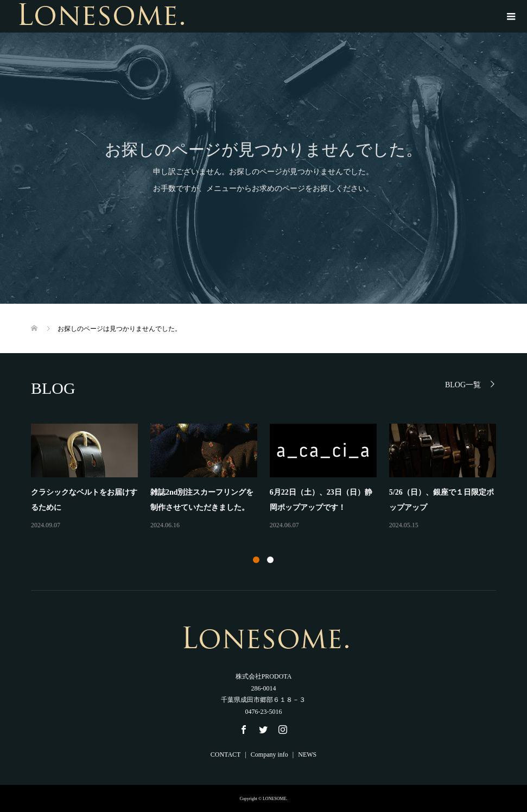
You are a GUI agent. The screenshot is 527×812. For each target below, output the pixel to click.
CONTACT (226, 755)
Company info (269, 755)
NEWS (307, 755)
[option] (270, 477)
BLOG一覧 (463, 385)
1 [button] (256, 560)
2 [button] (270, 560)
